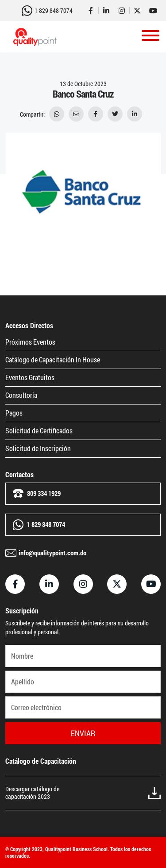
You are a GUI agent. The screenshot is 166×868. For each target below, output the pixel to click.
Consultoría (21, 395)
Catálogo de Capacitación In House (53, 359)
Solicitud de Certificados (39, 430)
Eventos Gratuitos (30, 377)
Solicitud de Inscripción (38, 448)
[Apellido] (83, 682)
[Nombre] (83, 656)
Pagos (14, 413)
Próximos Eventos (30, 342)
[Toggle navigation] (151, 37)
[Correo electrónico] (83, 707)
